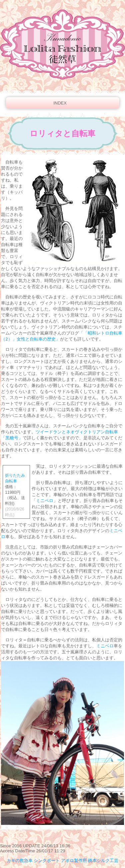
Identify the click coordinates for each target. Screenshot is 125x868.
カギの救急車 (20, 860)
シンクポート (47, 860)
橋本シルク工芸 (103, 860)
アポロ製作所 (74, 860)
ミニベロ (45, 501)
